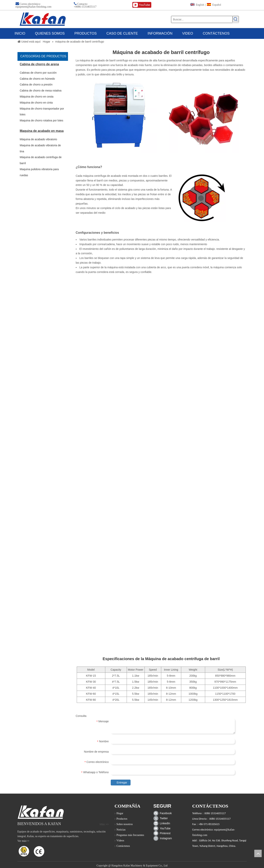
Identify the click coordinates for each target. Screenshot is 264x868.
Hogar (120, 813)
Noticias (121, 830)
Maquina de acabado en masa (42, 131)
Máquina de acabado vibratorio (38, 139)
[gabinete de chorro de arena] (41, 812)
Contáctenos (123, 846)
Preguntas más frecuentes (130, 835)
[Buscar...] (202, 19)
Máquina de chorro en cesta (37, 97)
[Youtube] (163, 828)
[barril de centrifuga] (204, 118)
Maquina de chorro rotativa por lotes (42, 120)
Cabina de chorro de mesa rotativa (41, 91)
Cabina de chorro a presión (36, 85)
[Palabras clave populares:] (236, 19)
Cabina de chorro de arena (39, 64)
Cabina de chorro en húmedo (37, 79)
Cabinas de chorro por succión (38, 73)
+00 (76, 7)
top (258, 853)
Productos (122, 819)
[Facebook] (163, 813)
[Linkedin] (163, 823)
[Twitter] (163, 818)
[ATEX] (31, 851)
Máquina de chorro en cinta (36, 103)
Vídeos (120, 841)
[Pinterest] (163, 833)
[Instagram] (163, 838)
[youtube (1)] (142, 5)
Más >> (104, 824)
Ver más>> (23, 841)
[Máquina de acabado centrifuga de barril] (120, 116)
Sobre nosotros (125, 824)
